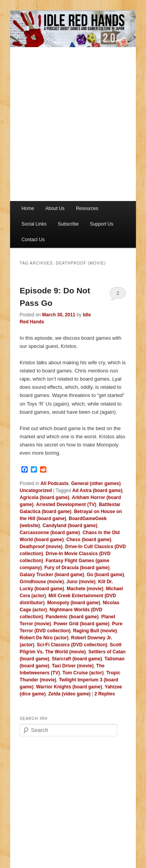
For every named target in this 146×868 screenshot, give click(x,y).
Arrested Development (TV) (66, 505)
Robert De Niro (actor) (44, 638)
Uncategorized (36, 490)
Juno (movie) (81, 582)
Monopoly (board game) (74, 603)
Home (28, 208)
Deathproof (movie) (41, 547)
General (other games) (96, 483)
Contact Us (33, 240)
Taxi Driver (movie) (73, 666)
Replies (105, 694)
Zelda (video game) (69, 694)
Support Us (102, 224)
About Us (55, 208)
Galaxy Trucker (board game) (52, 575)
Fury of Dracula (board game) (77, 568)
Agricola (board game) (45, 498)
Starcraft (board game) (77, 659)
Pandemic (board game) (72, 617)
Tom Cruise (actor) (83, 673)
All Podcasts (55, 483)
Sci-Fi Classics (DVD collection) (72, 645)
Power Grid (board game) (82, 624)
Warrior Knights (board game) (69, 687)
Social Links (34, 224)
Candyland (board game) (70, 526)
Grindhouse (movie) (42, 582)
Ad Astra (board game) (98, 490)
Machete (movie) (85, 589)
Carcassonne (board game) (50, 533)
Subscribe (68, 224)
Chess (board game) (89, 540)
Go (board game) (106, 575)
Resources (87, 208)
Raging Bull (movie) (95, 631)
